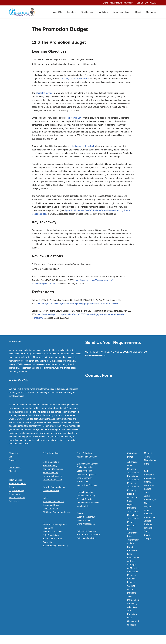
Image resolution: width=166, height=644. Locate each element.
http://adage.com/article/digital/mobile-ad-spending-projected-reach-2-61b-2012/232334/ (78, 306)
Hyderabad (149, 488)
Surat (147, 495)
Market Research (17, 500)
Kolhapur (148, 527)
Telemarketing (16, 482)
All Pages (132, 567)
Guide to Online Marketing (132, 592)
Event (12, 489)
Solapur (148, 541)
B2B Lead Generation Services (57, 514)
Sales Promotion (84, 473)
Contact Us (151, 12)
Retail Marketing (50, 475)
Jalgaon (148, 523)
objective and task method (82, 147)
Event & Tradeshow (86, 519)
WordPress (32, 641)
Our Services (15, 470)
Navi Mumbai (150, 463)
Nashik (147, 505)
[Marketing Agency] (22, 12)
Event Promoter (84, 523)
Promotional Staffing (86, 498)
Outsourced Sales (51, 493)
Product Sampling (85, 501)
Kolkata (148, 491)
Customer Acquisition (53, 482)
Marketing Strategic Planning (132, 581)
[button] (62, 12)
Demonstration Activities (88, 505)
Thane (147, 459)
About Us (13, 455)
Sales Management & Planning (133, 602)
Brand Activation (84, 455)
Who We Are (15, 344)
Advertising (14, 503)
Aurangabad (150, 520)
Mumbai (148, 455)
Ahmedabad (150, 481)
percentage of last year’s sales (74, 79)
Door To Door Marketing (54, 489)
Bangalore (149, 477)
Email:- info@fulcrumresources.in (118, 3)
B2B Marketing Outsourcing (56, 548)
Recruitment (15, 496)
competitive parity (74, 119)
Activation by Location (87, 459)
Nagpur (148, 509)
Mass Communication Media (133, 623)
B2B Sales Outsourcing (54, 504)
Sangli (147, 534)
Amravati (148, 516)
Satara (147, 537)
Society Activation (85, 470)
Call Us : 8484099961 (147, 3)
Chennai (148, 484)
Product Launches (85, 494)
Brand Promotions (17, 486)
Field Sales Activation (53, 534)
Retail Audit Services (86, 533)
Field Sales (48, 530)
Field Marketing (50, 468)
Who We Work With (19, 382)
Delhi (147, 473)
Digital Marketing (17, 493)
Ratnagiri (148, 530)
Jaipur (147, 498)
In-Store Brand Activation (88, 537)
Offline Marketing (51, 455)
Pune (147, 466)
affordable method (44, 93)
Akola (147, 512)
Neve (11, 641)
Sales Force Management (55, 527)
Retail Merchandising (52, 478)
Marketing (14, 473)
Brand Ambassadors (86, 526)
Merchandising (83, 508)
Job (11, 459)
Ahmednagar (150, 502)
